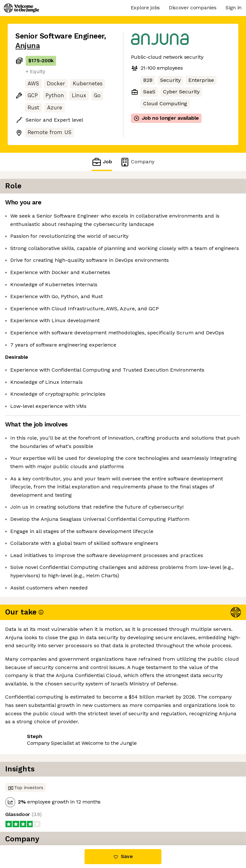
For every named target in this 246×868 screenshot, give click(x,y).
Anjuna (28, 46)
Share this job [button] (33, 818)
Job (102, 162)
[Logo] (21, 8)
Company (137, 162)
